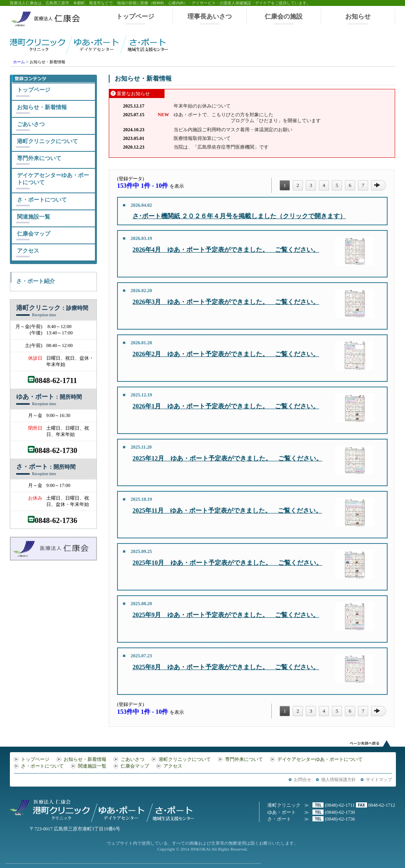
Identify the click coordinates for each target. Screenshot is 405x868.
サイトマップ (379, 779)
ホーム (19, 62)
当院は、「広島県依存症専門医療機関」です (221, 147)
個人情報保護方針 (339, 779)
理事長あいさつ (210, 16)
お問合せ (303, 779)
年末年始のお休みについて (202, 106)
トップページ (135, 16)
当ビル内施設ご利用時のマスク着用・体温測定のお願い (233, 130)
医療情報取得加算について (202, 138)
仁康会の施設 (284, 16)
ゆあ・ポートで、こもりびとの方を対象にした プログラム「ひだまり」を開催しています (247, 118)
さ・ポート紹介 (36, 281)
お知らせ (358, 16)
